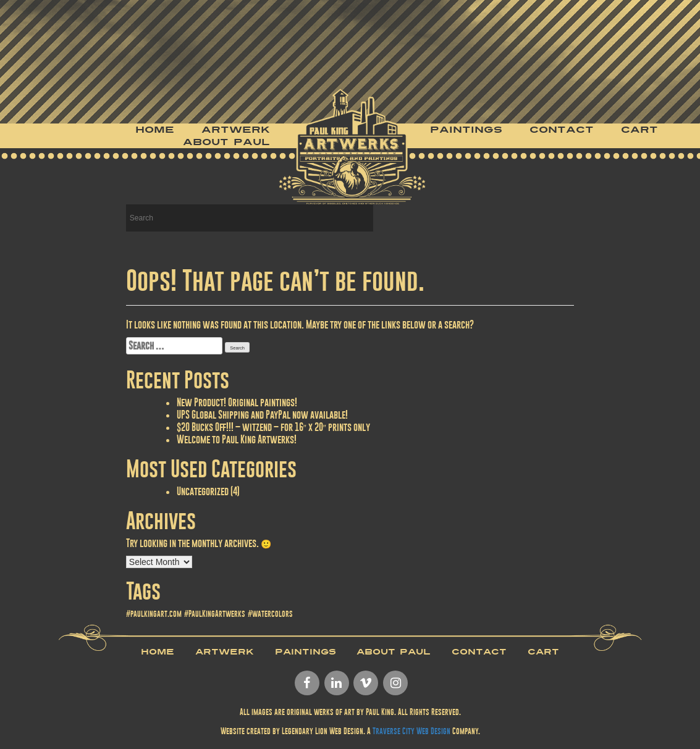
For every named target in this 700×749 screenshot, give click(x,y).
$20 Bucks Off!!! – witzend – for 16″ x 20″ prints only (273, 427)
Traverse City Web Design (411, 731)
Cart (639, 130)
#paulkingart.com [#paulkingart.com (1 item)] (154, 614)
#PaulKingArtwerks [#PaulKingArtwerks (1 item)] (215, 614)
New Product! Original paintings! (237, 402)
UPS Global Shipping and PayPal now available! (262, 415)
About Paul (226, 142)
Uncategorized (203, 491)
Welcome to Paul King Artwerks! (237, 439)
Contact (562, 130)
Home (155, 130)
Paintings (466, 130)
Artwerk (236, 130)
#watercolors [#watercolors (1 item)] (270, 614)
